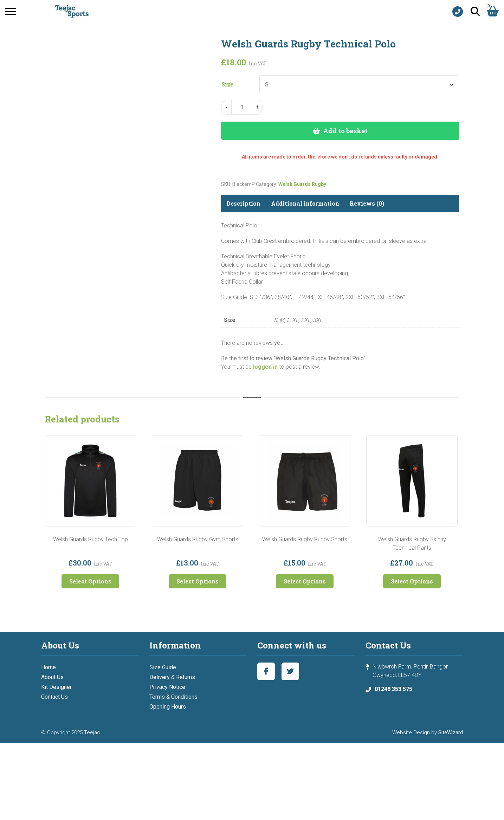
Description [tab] (243, 203)
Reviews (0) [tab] (367, 203)
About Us (52, 677)
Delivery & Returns (172, 677)
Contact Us (54, 697)
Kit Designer (56, 687)
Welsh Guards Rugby (302, 184)
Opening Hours (168, 707)
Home (49, 667)
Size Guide (163, 667)
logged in (265, 367)
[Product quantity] (242, 107)
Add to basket (345, 131)
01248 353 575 (393, 689)
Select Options (90, 581)
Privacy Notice (167, 687)
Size (227, 84)
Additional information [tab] (305, 203)
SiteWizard (451, 732)
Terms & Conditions (173, 697)
